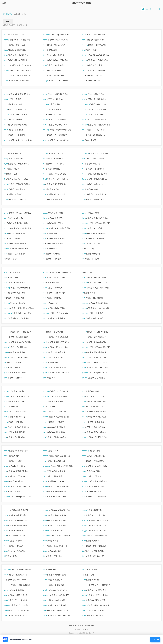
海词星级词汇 (7, 14)
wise (87, 600)
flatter (87, 179)
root (8, 432)
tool (47, 556)
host (86, 238)
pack (48, 352)
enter (48, 159)
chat (86, 81)
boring (87, 60)
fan (86, 164)
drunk (48, 140)
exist (87, 159)
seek (48, 451)
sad (86, 432)
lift (8, 298)
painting (10, 357)
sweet (9, 541)
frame (9, 189)
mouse (48, 337)
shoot (9, 466)
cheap (9, 94)
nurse (87, 342)
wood (48, 605)
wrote (48, 615)
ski (47, 476)
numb (48, 342)
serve (9, 456)
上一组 (149, 9)
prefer (87, 378)
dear (9, 120)
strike (48, 525)
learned (88, 283)
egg (8, 154)
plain (48, 368)
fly (47, 184)
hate (48, 223)
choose (88, 94)
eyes (9, 164)
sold (8, 492)
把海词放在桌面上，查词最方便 (81, 626)
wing (9, 600)
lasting (87, 277)
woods (87, 605)
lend (47, 293)
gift (8, 194)
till (8, 556)
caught (48, 81)
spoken (10, 497)
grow (87, 199)
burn (48, 70)
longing (10, 303)
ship (47, 461)
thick (9, 551)
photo (48, 362)
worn (48, 610)
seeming (88, 451)
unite (48, 575)
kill (86, 259)
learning (10, 288)
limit (47, 298)
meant (87, 308)
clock (48, 99)
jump (87, 254)
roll (86, 427)
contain (49, 104)
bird (86, 50)
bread (87, 65)
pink (8, 368)
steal (48, 515)
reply (9, 422)
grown (9, 213)
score (87, 437)
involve (10, 249)
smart (48, 481)
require (87, 422)
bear (48, 45)
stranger (88, 520)
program (10, 396)
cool (47, 109)
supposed (50, 536)
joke (8, 254)
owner (9, 352)
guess (48, 213)
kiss (8, 272)
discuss (49, 125)
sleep (87, 476)
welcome (49, 595)
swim (48, 541)
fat (8, 169)
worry (87, 610)
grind (48, 199)
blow (48, 55)
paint (87, 352)
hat (8, 223)
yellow (87, 615)
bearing (88, 45)
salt (47, 437)
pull (86, 396)
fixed (48, 179)
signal (87, 471)
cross (87, 109)
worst (9, 615)
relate (87, 412)
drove (9, 140)
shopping (49, 466)
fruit (47, 189)
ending (48, 154)
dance (87, 114)
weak (48, 590)
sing (8, 476)
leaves (87, 288)
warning (10, 585)
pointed (88, 373)
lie (86, 293)
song (48, 492)
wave (9, 590)
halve (48, 218)
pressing (49, 391)
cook (9, 109)
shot (86, 466)
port (47, 378)
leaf (47, 283)
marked (10, 308)
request (49, 422)
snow (87, 486)
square (48, 510)
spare (87, 492)
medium (49, 313)
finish (48, 174)
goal (47, 194)
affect (87, 35)
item (47, 249)
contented (89, 104)
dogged (88, 125)
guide (87, 213)
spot (86, 497)
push (9, 401)
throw (48, 551)
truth (9, 575)
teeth (87, 546)
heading (88, 223)
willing (87, 595)
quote (9, 407)
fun (86, 189)
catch (9, 81)
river (48, 427)
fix (8, 179)
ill (46, 244)
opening (88, 347)
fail (47, 164)
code (9, 104)
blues (87, 55)
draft (9, 130)
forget (87, 184)
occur (48, 347)
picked (87, 362)
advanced (50, 35)
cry (47, 114)
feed (87, 169)
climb (9, 99)
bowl (48, 65)
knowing (49, 272)
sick (47, 471)
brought (10, 70)
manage (88, 303)
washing (88, 585)
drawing (49, 130)
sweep (87, 536)
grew (9, 199)
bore (48, 60)
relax (9, 417)
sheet (9, 461)
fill (8, 174)
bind (47, 50)
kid (47, 259)
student (49, 531)
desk (87, 120)
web (8, 595)
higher (87, 233)
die (8, 125)
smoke (87, 481)
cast (47, 75)
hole (47, 238)
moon (9, 337)
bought (9, 65)
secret (9, 451)
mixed (87, 332)
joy (47, 254)
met (8, 318)
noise (87, 337)
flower (9, 184)
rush (48, 432)
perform (88, 357)
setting (48, 456)
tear (47, 546)
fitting (87, 174)
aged (9, 40)
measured (11, 313)
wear (87, 590)
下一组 (158, 9)
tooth (87, 556)
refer (9, 412)
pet (8, 362)
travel (87, 570)
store (48, 520)
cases (9, 75)
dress (87, 130)
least (48, 288)
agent (48, 40)
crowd (9, 114)
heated (48, 228)
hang (87, 218)
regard (48, 412)
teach (9, 546)
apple (9, 45)
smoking (10, 486)
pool (9, 378)
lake (47, 277)
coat (86, 99)
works (9, 610)
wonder (10, 605)
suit (8, 536)
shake (87, 456)
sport (48, 497)
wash (48, 585)
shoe (87, 461)
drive (48, 135)
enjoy (9, 159)
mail (47, 303)
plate (9, 373)
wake (48, 580)
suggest (88, 531)
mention (88, 313)
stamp (87, 510)
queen (48, 401)
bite (8, 55)
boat (9, 60)
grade (87, 194)
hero (9, 233)
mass (48, 308)
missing (10, 332)
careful (87, 70)
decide (48, 120)
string (9, 531)
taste (87, 541)
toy (47, 570)
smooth (49, 486)
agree (87, 40)
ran (86, 407)
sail (8, 437)
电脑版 (86, 629)
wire (47, 600)
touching (10, 570)
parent (48, 357)
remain (48, 417)
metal (48, 318)
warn (87, 580)
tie (86, 551)
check (48, 94)
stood (9, 520)
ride (8, 427)
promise (49, 396)
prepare (10, 391)
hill (8, 238)
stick (87, 515)
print (87, 391)
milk (86, 318)
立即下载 (155, 639)
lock (86, 298)
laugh (9, 283)
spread (9, 510)
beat (9, 50)
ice (8, 244)
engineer (88, 154)
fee (47, 169)
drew (9, 135)
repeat (87, 417)
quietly (87, 401)
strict (9, 525)
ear (86, 140)
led (8, 293)
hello (87, 228)
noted (9, 342)
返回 (3, 3)
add (8, 35)
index (87, 244)
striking (88, 525)
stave (9, 515)
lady (8, 277)
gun (8, 218)
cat (86, 75)
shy (8, 471)
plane (87, 368)
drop (87, 135)
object (9, 347)
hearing (10, 228)
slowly (9, 481)
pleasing (49, 373)
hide (47, 233)
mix (47, 332)
